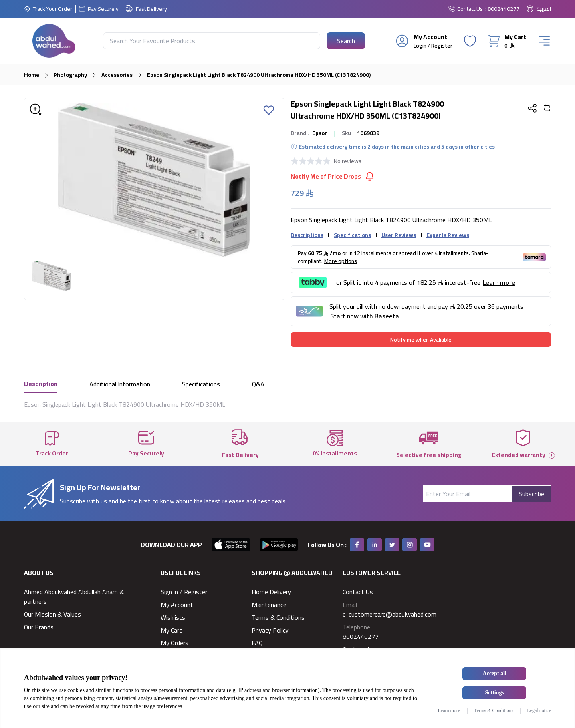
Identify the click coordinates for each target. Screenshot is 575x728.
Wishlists (173, 617)
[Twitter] (392, 545)
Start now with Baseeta (365, 316)
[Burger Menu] (544, 41)
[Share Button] (532, 108)
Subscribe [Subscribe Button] (531, 494)
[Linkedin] (375, 545)
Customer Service (372, 573)
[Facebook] (357, 545)
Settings (495, 693)
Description (41, 384)
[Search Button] (346, 41)
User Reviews (399, 235)
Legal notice (539, 710)
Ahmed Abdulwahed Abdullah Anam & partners (74, 597)
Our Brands (39, 627)
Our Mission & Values (53, 614)
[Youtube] (427, 545)
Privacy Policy (270, 630)
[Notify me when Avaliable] (421, 340)
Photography (70, 75)
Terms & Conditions (278, 617)
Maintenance (269, 605)
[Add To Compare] (547, 109)
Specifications (352, 235)
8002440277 (361, 637)
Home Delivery (271, 592)
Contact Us (470, 9)
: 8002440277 (502, 9)
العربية (544, 9)
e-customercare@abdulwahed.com (390, 614)
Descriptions (307, 235)
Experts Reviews (448, 235)
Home (32, 75)
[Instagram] (410, 545)
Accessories (117, 75)
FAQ (257, 643)
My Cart (171, 630)
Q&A (258, 385)
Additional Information (120, 385)
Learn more (449, 710)
